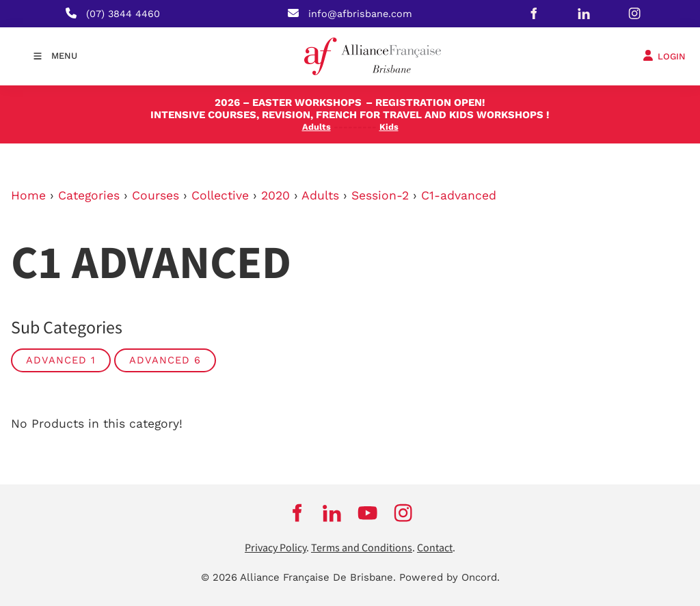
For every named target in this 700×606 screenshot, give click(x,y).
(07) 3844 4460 (123, 14)
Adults (320, 195)
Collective (220, 195)
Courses (156, 195)
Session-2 (380, 195)
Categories (89, 195)
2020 (275, 195)
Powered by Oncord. (449, 577)
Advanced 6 (165, 360)
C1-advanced (459, 195)
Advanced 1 (61, 360)
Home (28, 195)
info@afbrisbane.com (360, 14)
